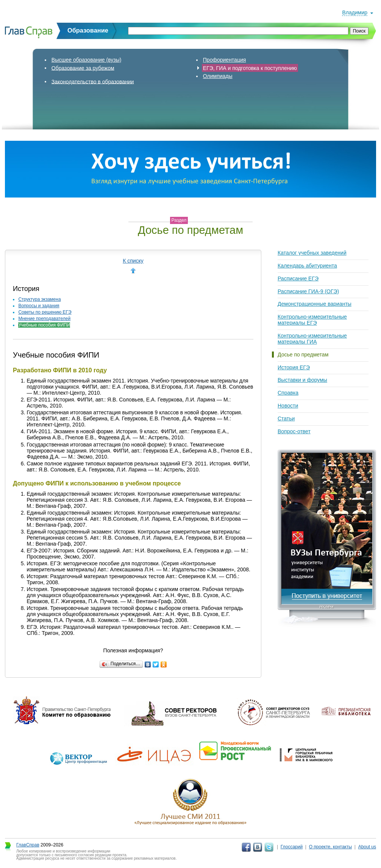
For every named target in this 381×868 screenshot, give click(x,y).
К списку (133, 261)
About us (367, 847)
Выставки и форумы (302, 380)
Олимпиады (218, 76)
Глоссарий (292, 847)
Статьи (286, 418)
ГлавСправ (28, 845)
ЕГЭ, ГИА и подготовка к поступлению (250, 68)
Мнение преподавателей (44, 319)
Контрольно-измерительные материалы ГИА (312, 339)
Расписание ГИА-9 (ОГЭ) (308, 291)
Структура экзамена (39, 299)
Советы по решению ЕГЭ (45, 312)
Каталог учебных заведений (312, 253)
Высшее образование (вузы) (87, 60)
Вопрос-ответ (294, 431)
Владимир (355, 12)
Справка (288, 393)
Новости (288, 406)
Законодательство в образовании (93, 81)
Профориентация (225, 60)
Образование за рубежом (83, 68)
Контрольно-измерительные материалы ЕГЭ (312, 320)
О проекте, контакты (331, 847)
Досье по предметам (303, 355)
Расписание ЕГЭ (298, 278)
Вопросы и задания (39, 306)
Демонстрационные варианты (315, 304)
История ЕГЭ (294, 367)
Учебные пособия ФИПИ (44, 325)
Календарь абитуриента (307, 266)
